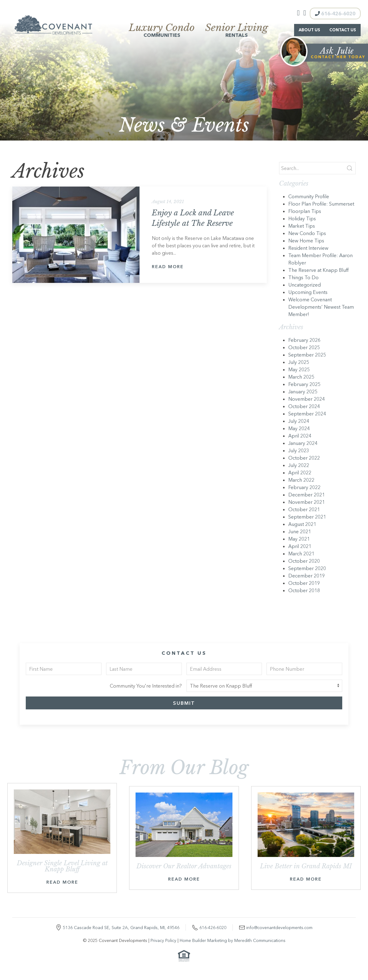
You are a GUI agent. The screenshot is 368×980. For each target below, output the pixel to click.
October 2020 (304, 561)
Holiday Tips (302, 218)
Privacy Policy (163, 940)
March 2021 (301, 554)
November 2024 (307, 399)
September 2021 (307, 517)
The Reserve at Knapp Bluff (318, 270)
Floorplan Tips (305, 211)
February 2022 (304, 487)
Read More (168, 267)
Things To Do (303, 277)
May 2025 (299, 369)
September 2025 (307, 355)
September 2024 (307, 414)
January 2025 (303, 392)
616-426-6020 (335, 14)
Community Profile (309, 196)
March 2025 (301, 377)
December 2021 (307, 495)
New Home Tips (306, 241)
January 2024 (303, 443)
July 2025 (299, 362)
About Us (309, 30)
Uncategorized (305, 285)
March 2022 (301, 480)
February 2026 (304, 340)
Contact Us (343, 30)
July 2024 (299, 421)
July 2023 (299, 450)
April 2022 (300, 473)
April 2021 (300, 546)
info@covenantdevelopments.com (279, 928)
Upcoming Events (308, 292)
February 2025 (304, 384)
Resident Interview (308, 248)
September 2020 (307, 568)
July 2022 (299, 465)
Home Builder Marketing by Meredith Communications (233, 940)
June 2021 (300, 531)
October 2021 (304, 509)
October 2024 (304, 406)
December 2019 (307, 576)
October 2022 (304, 458)
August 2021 (302, 524)
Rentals (237, 31)
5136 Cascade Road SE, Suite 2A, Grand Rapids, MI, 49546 (121, 928)
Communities (162, 31)
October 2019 (304, 583)
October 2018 (304, 590)
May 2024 (299, 428)
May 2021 (299, 539)
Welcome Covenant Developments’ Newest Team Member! (321, 307)
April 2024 (300, 436)
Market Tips (302, 226)
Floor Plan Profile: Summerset (321, 204)
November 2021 (307, 502)
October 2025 (304, 347)
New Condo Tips (307, 233)
